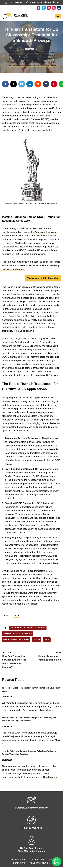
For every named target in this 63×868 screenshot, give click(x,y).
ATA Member (15, 52)
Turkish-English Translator (36, 59)
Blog (52, 859)
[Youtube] (49, 8)
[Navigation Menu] (58, 16)
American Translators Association (28, 628)
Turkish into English (33, 56)
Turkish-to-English (20, 62)
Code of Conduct (18, 859)
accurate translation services (22, 265)
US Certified (49, 65)
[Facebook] (39, 8)
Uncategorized (31, 65)
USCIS (56, 302)
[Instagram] (54, 8)
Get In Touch (20, 863)
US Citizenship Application (16, 639)
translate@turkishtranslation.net (45, 2)
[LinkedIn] (59, 8)
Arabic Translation (40, 863)
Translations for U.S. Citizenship (43, 278)
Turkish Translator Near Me (18, 634)
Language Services (35, 52)
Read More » (46, 710)
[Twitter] (44, 8)
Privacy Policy (38, 859)
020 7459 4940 (16, 2)
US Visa (36, 639)
